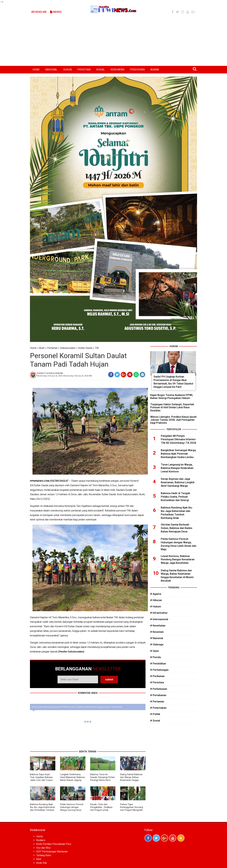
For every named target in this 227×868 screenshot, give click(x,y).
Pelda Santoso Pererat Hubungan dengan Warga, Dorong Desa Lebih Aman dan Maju (72, 809)
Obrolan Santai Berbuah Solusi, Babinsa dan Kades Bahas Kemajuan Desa (177, 528)
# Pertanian (157, 701)
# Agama (156, 594)
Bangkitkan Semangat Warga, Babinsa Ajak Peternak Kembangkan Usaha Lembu (179, 454)
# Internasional (159, 619)
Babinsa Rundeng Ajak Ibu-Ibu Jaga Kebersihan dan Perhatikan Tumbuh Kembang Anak (42, 809)
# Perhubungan (159, 670)
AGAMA (155, 70)
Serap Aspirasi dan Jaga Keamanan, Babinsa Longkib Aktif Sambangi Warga (178, 482)
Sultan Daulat (85, 348)
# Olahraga (157, 644)
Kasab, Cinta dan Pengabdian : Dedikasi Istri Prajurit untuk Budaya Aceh (101, 809)
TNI (97, 348)
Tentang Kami (44, 855)
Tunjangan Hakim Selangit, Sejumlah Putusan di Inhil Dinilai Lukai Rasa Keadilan (172, 407)
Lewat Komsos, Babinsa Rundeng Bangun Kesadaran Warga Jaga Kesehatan (178, 559)
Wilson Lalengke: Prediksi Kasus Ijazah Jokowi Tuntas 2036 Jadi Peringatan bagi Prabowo (173, 420)
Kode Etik (42, 863)
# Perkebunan (159, 689)
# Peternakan (158, 708)
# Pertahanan (158, 695)
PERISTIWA (84, 70)
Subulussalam (68, 348)
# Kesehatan (158, 626)
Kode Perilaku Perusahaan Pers (54, 844)
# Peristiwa (157, 682)
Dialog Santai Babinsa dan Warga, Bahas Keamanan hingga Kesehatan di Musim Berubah (131, 780)
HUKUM (67, 70)
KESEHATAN (117, 70)
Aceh (42, 348)
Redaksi (41, 840)
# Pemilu (156, 657)
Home (33, 348)
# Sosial (155, 721)
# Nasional (157, 638)
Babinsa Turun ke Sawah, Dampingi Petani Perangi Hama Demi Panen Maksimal (102, 779)
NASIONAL (51, 70)
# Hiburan (156, 600)
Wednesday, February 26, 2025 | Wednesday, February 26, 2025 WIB (64, 376)
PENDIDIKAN (137, 70)
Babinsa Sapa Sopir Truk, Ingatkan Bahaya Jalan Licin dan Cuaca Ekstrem (41, 779)
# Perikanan (157, 676)
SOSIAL (100, 70)
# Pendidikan (158, 663)
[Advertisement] (113, 42)
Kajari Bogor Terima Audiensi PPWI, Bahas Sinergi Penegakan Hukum (172, 397)
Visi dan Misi (43, 848)
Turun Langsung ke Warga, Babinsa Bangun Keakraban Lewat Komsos (177, 468)
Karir (39, 859)
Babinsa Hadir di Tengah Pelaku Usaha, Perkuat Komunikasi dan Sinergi (175, 497)
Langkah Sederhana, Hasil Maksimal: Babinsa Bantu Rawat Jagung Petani (72, 779)
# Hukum (156, 606)
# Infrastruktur (159, 613)
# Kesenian (157, 632)
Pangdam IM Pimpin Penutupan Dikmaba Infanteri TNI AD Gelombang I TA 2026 (179, 439)
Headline (39, 12)
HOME (36, 70)
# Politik (155, 714)
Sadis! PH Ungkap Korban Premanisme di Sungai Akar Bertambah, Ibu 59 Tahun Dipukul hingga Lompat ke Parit (173, 382)
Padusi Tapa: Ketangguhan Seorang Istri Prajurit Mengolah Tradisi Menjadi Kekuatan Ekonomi (132, 810)
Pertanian (52, 348)
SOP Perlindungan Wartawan (52, 852)
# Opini (154, 651)
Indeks (56, 12)
